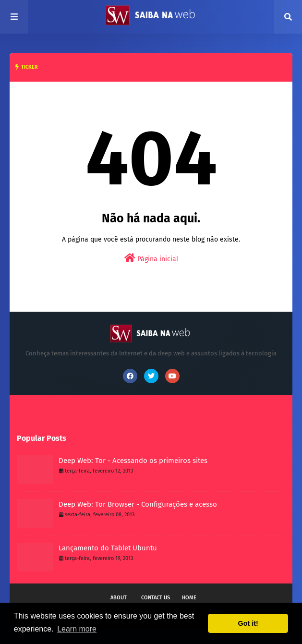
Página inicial (151, 258)
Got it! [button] (248, 623)
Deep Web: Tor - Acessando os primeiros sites (133, 461)
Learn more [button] (77, 629)
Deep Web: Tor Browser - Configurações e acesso (138, 504)
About (119, 598)
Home (189, 598)
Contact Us (156, 598)
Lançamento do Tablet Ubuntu (108, 548)
